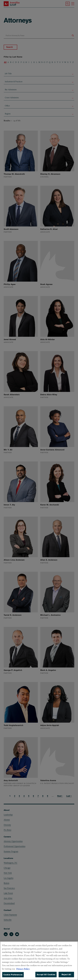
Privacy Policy (23, 971)
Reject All (66, 977)
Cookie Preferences (13, 977)
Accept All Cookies (46, 977)
